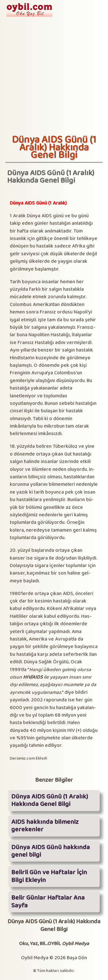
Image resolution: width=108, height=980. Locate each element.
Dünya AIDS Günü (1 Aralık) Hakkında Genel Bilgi (50, 800)
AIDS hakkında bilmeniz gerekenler (45, 826)
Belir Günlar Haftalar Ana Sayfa (48, 902)
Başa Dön (77, 958)
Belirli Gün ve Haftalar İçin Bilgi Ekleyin (49, 876)
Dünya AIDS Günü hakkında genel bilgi (51, 851)
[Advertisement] (54, 77)
